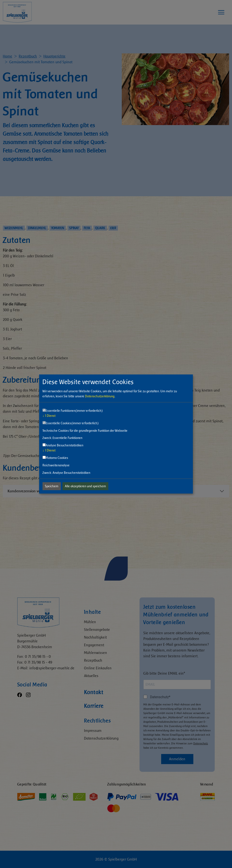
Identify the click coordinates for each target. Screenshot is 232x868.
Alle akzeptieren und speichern (85, 486)
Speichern (52, 486)
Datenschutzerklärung (100, 396)
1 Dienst (49, 416)
